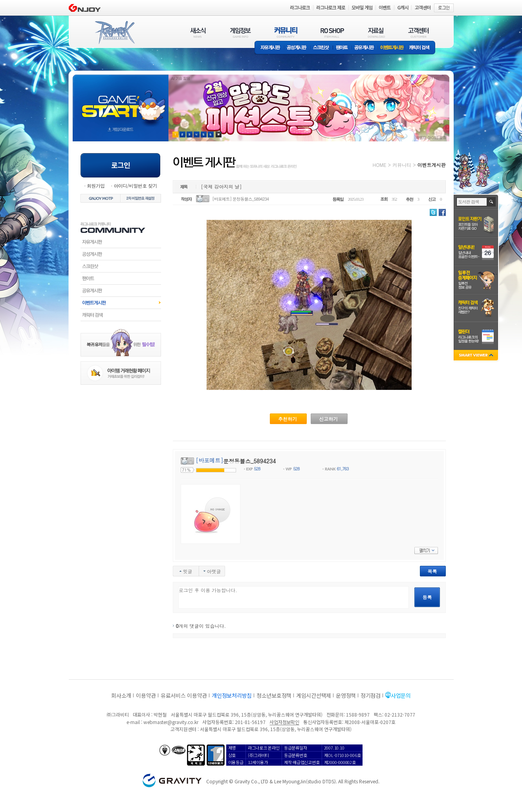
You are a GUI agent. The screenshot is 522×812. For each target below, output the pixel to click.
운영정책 (346, 695)
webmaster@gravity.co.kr (171, 722)
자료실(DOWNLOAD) (376, 32)
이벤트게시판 (392, 48)
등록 (427, 597)
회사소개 (121, 695)
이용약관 (146, 695)
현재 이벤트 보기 (219, 134)
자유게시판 (269, 48)
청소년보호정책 (274, 695)
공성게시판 (297, 48)
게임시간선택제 (314, 695)
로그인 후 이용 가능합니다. (294, 597)
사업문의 (401, 695)
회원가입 (96, 186)
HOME (380, 165)
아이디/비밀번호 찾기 (135, 186)
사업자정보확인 (284, 722)
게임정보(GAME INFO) (241, 32)
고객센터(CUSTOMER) (419, 32)
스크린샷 (321, 48)
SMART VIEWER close (477, 356)
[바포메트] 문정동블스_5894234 (240, 199)
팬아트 (342, 48)
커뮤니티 (402, 165)
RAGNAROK (114, 33)
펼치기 (426, 550)
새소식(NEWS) (198, 32)
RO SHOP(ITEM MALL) (332, 32)
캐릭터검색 (121, 315)
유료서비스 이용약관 (184, 695)
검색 (492, 202)
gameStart (121, 101)
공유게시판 (364, 48)
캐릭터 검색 (422, 48)
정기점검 (371, 695)
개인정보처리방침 (232, 695)
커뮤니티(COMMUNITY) (286, 32)
